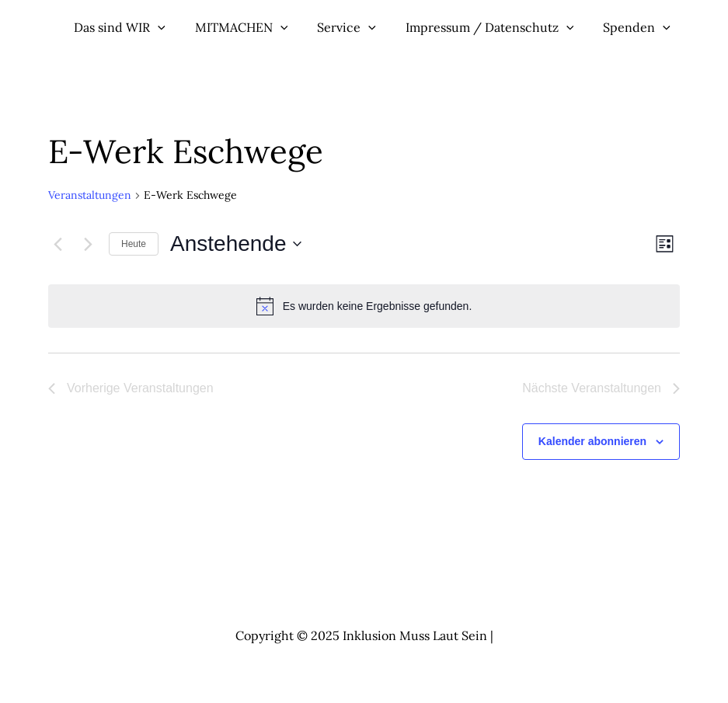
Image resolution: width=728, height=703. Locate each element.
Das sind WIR (121, 27)
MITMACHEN (238, 27)
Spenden (620, 27)
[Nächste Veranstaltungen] (88, 244)
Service (339, 27)
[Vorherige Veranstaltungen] (57, 244)
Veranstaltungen (90, 195)
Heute (134, 244)
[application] (159, 27)
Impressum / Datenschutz (477, 27)
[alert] (364, 306)
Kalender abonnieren (592, 441)
